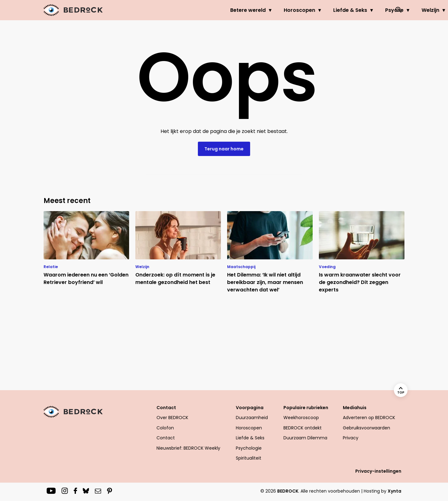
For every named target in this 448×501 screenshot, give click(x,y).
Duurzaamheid (252, 418)
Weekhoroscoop (301, 418)
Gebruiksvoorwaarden (366, 428)
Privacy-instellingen (378, 471)
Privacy (351, 438)
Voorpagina (250, 408)
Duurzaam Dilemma (305, 438)
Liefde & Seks (288, 10)
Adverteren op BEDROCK (369, 418)
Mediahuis (355, 408)
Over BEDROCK (172, 418)
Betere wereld (186, 10)
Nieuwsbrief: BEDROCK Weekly (188, 448)
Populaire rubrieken (306, 408)
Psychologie (249, 448)
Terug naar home (224, 149)
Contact (166, 408)
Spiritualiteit (249, 458)
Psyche (332, 10)
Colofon (165, 428)
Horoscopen (237, 10)
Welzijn (368, 10)
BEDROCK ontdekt (303, 428)
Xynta (394, 491)
